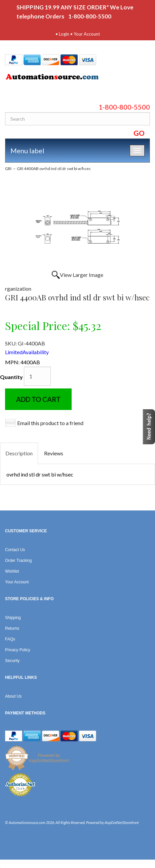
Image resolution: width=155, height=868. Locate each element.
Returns (12, 628)
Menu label (27, 151)
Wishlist (12, 571)
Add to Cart (38, 399)
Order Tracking (18, 561)
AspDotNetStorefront (122, 823)
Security (12, 661)
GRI (8, 169)
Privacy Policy (18, 650)
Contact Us (15, 550)
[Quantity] (37, 376)
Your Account (87, 34)
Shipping (13, 618)
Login (64, 34)
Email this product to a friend (50, 423)
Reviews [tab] (54, 453)
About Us (13, 696)
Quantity (11, 377)
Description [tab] (19, 453)
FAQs (10, 639)
